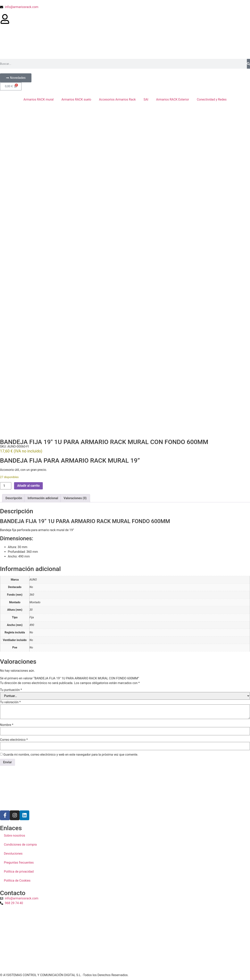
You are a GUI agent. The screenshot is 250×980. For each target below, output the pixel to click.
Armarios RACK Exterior (173, 99)
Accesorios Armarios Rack (117, 99)
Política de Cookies (17, 879)
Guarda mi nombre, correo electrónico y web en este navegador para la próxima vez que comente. (71, 753)
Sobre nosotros (15, 834)
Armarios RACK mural (38, 99)
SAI (146, 99)
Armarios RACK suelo (76, 99)
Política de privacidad (19, 870)
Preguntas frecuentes (19, 861)
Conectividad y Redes (212, 99)
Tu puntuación (11, 689)
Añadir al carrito (28, 484)
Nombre (7, 724)
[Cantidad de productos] (6, 484)
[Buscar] (248, 64)
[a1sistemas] (125, 938)
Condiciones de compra (20, 843)
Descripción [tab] (14, 497)
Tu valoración (10, 701)
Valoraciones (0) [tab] (75, 497)
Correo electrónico (14, 738)
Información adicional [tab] (43, 497)
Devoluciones (13, 852)
